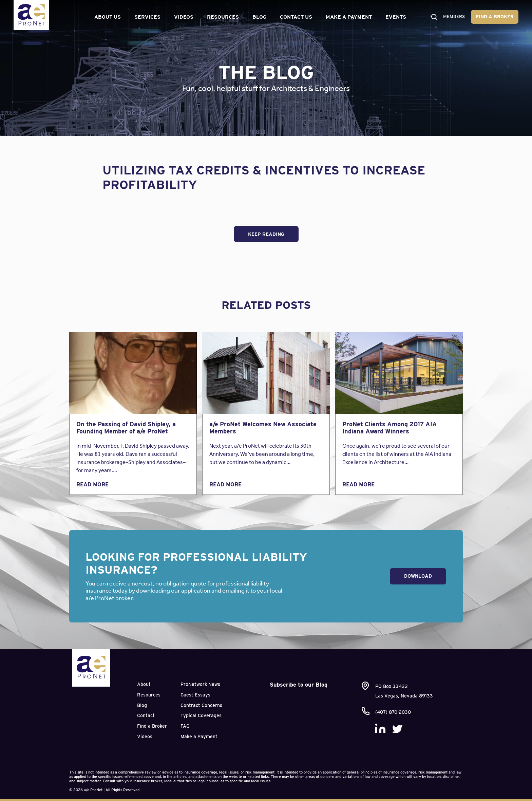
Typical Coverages (201, 715)
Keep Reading (266, 234)
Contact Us (295, 17)
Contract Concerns (201, 705)
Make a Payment (347, 17)
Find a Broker (495, 17)
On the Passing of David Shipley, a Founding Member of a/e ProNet (126, 428)
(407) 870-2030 (393, 712)
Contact (146, 715)
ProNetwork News (200, 684)
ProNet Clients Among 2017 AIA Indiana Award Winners (390, 428)
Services (146, 17)
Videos (182, 17)
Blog (258, 17)
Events (394, 17)
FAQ (185, 726)
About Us (106, 17)
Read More (92, 485)
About (144, 684)
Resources (222, 17)
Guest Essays (195, 695)
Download (418, 576)
